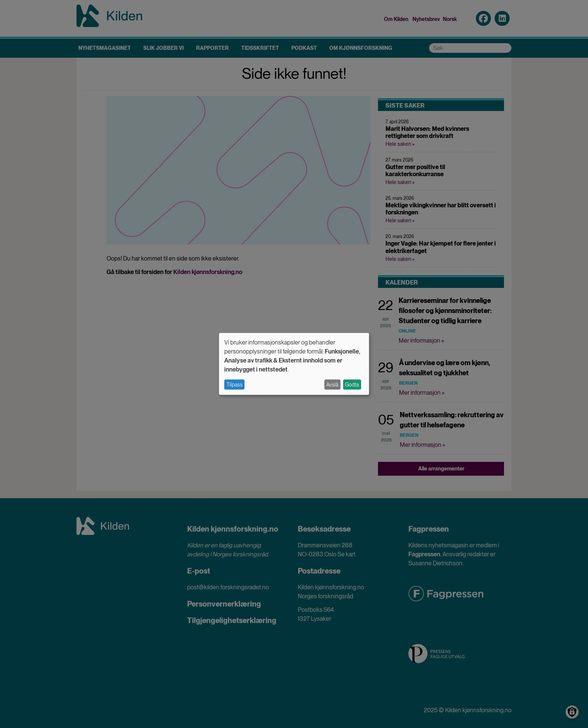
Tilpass (235, 385)
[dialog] (294, 364)
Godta (352, 385)
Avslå (332, 385)
